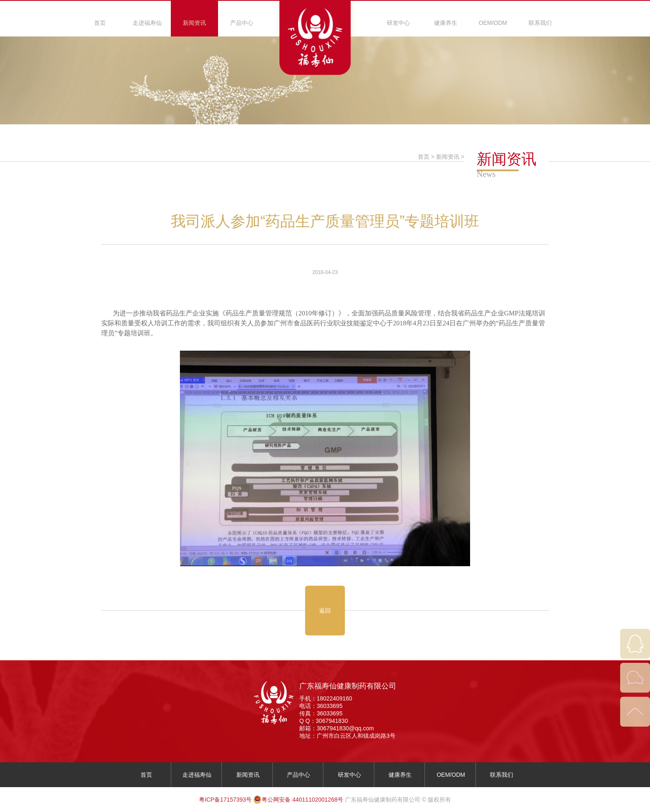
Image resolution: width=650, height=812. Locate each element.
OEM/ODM (493, 23)
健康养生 (446, 23)
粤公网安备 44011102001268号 (298, 800)
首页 (100, 23)
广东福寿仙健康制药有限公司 (348, 686)
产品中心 (242, 23)
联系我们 (540, 23)
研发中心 (398, 23)
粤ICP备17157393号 (226, 800)
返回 (325, 611)
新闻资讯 (194, 23)
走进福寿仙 (147, 23)
